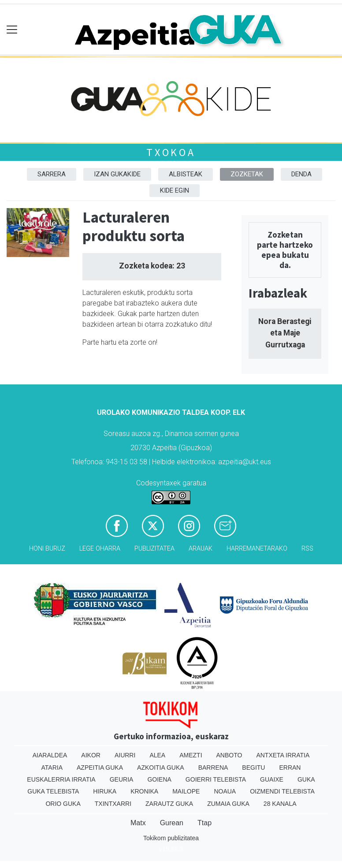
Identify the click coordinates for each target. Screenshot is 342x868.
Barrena (213, 767)
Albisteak (186, 174)
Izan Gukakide (117, 174)
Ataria (52, 767)
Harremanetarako (257, 549)
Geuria (122, 779)
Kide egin (175, 190)
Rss (307, 549)
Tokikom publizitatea (171, 838)
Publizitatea (154, 549)
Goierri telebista (216, 779)
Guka (306, 779)
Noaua (225, 791)
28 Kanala (280, 804)
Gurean (172, 823)
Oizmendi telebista (282, 791)
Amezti (191, 755)
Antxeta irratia (283, 755)
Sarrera (52, 174)
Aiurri (125, 755)
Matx (138, 823)
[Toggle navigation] (12, 30)
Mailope (186, 791)
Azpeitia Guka (100, 767)
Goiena (159, 779)
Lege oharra (100, 549)
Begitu (253, 767)
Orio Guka (63, 804)
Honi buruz (47, 549)
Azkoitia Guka (161, 767)
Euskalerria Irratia (61, 779)
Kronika (144, 791)
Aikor (91, 755)
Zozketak (247, 174)
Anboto (229, 755)
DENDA (301, 174)
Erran (290, 767)
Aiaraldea (50, 755)
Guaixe (272, 779)
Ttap (204, 823)
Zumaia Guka (228, 804)
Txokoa (171, 152)
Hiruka (105, 791)
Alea (157, 755)
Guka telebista (53, 791)
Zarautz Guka (169, 804)
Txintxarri (113, 804)
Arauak (201, 549)
